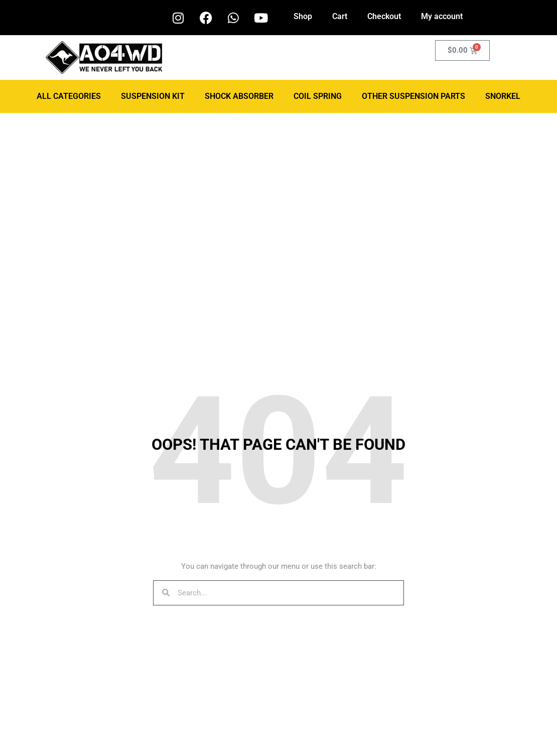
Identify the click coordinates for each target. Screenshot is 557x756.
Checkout (384, 16)
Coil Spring (318, 96)
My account (442, 16)
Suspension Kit (153, 96)
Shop (303, 16)
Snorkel (503, 96)
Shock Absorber (239, 96)
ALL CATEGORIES (69, 96)
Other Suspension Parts (413, 96)
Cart (340, 16)
